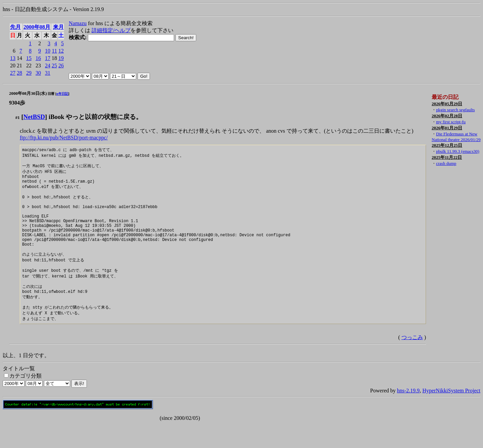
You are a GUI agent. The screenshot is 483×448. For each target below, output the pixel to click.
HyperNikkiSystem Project (451, 415)
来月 (58, 27)
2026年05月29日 (447, 104)
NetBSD (34, 117)
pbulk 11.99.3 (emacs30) (458, 151)
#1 (18, 117)
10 (48, 51)
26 (61, 66)
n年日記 (62, 94)
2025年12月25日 (447, 145)
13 (13, 58)
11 (55, 51)
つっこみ (412, 361)
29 (29, 73)
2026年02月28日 (447, 116)
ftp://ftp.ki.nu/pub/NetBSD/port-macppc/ (64, 138)
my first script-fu (451, 122)
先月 (15, 27)
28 (19, 73)
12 (61, 51)
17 (48, 58)
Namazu (78, 23)
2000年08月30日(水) (28, 93)
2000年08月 (37, 27)
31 (48, 73)
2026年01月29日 (447, 128)
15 (29, 58)
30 (38, 73)
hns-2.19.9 (409, 415)
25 (54, 66)
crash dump (446, 163)
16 (38, 58)
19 (61, 58)
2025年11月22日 (447, 157)
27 (13, 73)
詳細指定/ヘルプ (111, 30)
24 (48, 66)
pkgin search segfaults (455, 110)
